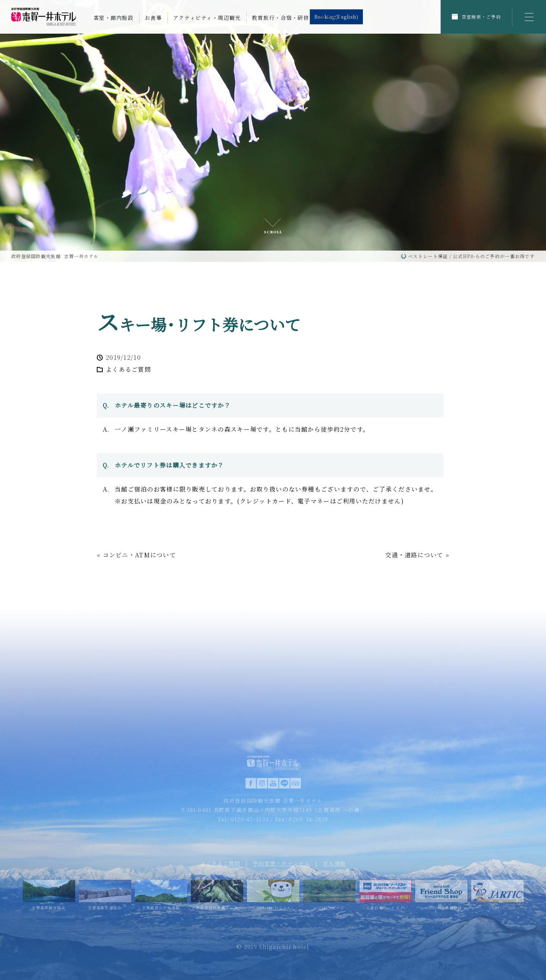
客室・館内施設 (113, 18)
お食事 (153, 18)
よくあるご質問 (128, 369)
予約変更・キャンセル (282, 863)
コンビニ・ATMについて (139, 555)
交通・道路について (414, 555)
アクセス (332, 18)
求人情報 (334, 863)
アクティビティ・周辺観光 (207, 18)
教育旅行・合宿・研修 (280, 18)
